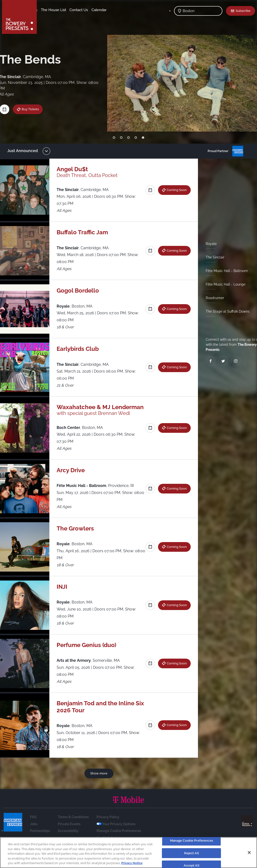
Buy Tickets (29, 109)
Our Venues (66, 10)
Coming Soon (175, 190)
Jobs (34, 831)
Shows (47, 10)
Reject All (192, 853)
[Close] (249, 853)
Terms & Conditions (73, 824)
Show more (100, 780)
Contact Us (50, 17)
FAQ (33, 824)
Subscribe (243, 11)
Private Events (69, 831)
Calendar (71, 17)
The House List (91, 10)
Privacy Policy (108, 824)
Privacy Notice (132, 863)
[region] (128, 853)
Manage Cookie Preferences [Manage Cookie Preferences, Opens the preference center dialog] (192, 841)
